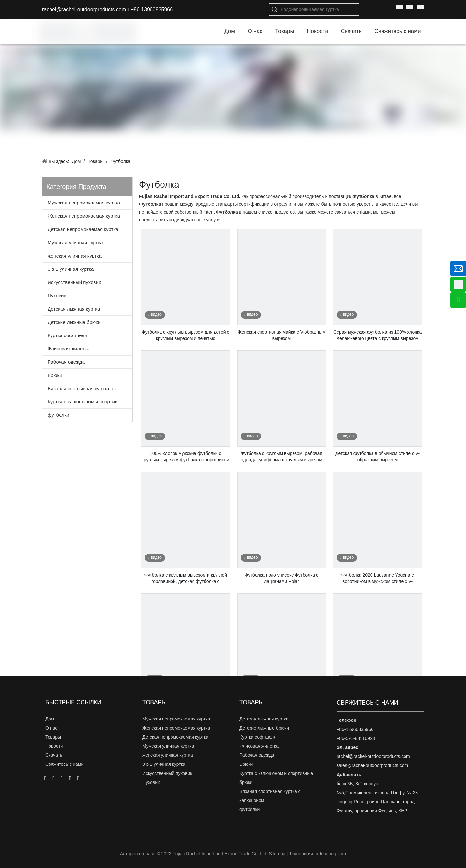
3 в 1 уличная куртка (71, 269)
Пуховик (57, 296)
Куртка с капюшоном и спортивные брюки (90, 402)
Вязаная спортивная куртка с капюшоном (90, 388)
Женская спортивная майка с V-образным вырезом (282, 335)
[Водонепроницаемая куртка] (320, 9)
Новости (54, 746)
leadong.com (333, 854)
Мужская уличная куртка (75, 242)
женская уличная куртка (75, 256)
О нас (51, 728)
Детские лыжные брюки (74, 322)
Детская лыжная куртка (74, 309)
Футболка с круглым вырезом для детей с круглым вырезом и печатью (185, 335)
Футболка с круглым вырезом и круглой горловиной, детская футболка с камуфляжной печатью (186, 578)
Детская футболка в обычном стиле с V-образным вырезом (377, 456)
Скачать (54, 755)
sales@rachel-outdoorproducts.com (372, 765)
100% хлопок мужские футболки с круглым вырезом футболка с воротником (186, 456)
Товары (53, 737)
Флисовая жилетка (69, 349)
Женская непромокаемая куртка (84, 216)
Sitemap (277, 854)
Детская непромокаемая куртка (83, 229)
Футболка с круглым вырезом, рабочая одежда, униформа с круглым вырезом (282, 456)
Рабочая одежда (66, 362)
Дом (50, 719)
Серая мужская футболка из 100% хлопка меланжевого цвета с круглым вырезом (377, 335)
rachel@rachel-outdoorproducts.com (84, 10)
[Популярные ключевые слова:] (275, 9)
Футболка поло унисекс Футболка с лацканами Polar (282, 578)
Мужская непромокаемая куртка (84, 203)
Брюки (55, 375)
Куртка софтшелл (67, 335)
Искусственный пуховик (74, 282)
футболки (58, 415)
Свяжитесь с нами (64, 764)
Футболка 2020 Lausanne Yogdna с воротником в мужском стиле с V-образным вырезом (378, 578)
